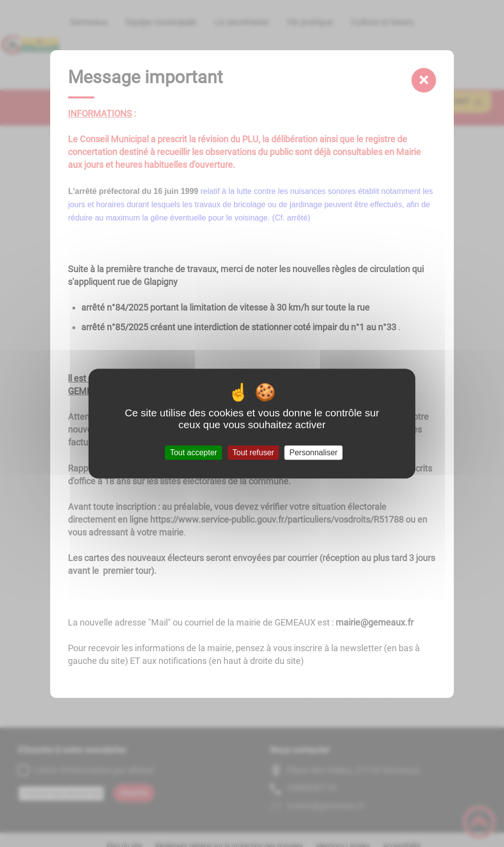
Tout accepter (193, 453)
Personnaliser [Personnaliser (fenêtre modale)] (314, 453)
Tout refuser (253, 453)
